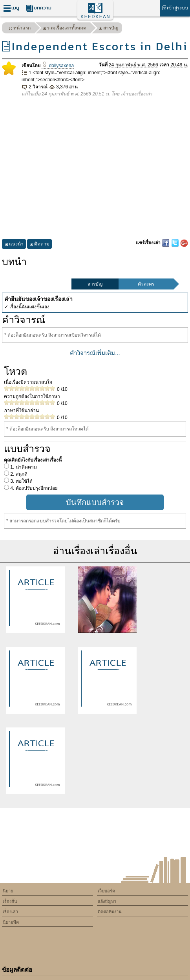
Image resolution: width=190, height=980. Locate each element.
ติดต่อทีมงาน (110, 912)
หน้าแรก (20, 29)
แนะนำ (14, 245)
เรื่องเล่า (10, 912)
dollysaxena (58, 66)
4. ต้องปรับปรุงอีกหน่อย (33, 488)
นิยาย (8, 891)
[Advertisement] (95, 168)
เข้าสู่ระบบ (175, 8)
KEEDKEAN (96, 16)
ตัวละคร (146, 284)
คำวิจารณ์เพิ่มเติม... (95, 353)
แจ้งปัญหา (107, 901)
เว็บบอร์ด (106, 891)
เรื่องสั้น (10, 901)
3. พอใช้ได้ (21, 481)
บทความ (38, 8)
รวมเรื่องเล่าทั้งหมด (64, 29)
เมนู (11, 8)
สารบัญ (108, 29)
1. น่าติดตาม (23, 467)
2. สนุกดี (18, 474)
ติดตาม (39, 245)
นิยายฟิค (11, 922)
